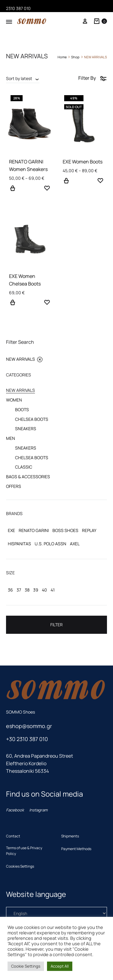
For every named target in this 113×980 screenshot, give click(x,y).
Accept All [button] (60, 966)
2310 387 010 (18, 8)
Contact (13, 836)
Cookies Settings (20, 866)
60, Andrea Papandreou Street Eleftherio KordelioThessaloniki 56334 (39, 763)
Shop (75, 57)
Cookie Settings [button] (26, 966)
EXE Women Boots (83, 162)
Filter (56, 625)
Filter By (93, 78)
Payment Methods (76, 849)
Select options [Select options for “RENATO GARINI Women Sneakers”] (13, 192)
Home (62, 57)
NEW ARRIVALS (24, 359)
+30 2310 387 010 (27, 739)
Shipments (70, 836)
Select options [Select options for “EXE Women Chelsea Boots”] (13, 306)
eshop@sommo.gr (29, 726)
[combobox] (23, 78)
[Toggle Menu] (9, 22)
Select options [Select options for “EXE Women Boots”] (66, 184)
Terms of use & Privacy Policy (24, 851)
